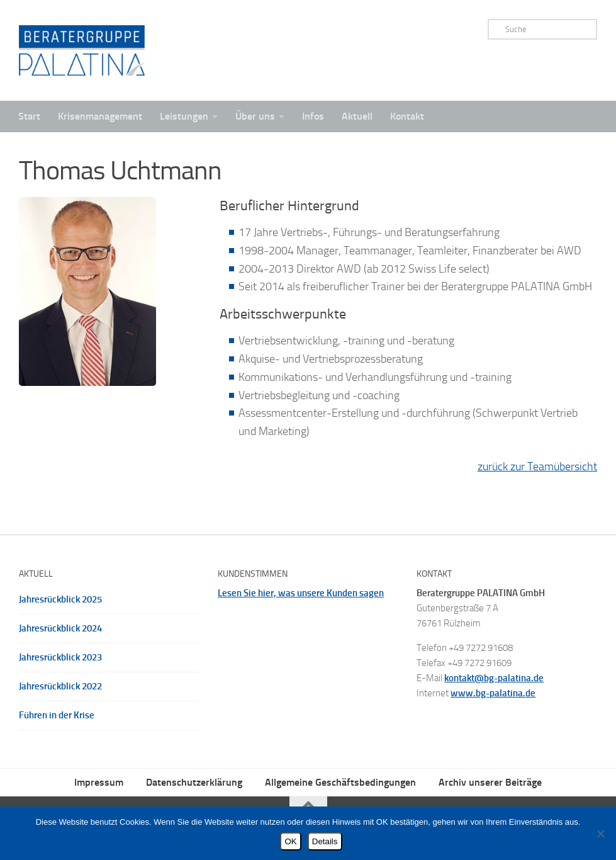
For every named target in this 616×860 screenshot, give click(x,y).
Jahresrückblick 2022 (60, 686)
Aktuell (357, 116)
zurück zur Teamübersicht (537, 467)
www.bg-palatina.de (493, 693)
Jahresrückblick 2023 (60, 657)
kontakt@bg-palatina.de (494, 678)
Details (325, 841)
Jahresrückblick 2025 (60, 599)
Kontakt (407, 116)
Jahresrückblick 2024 (60, 628)
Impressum (99, 782)
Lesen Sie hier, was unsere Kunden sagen (301, 593)
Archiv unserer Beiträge (490, 782)
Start (29, 116)
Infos (313, 116)
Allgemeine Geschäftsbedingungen (340, 782)
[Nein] (600, 834)
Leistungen (184, 116)
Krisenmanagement (100, 116)
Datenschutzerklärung (194, 782)
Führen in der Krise (57, 715)
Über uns (255, 116)
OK (290, 841)
